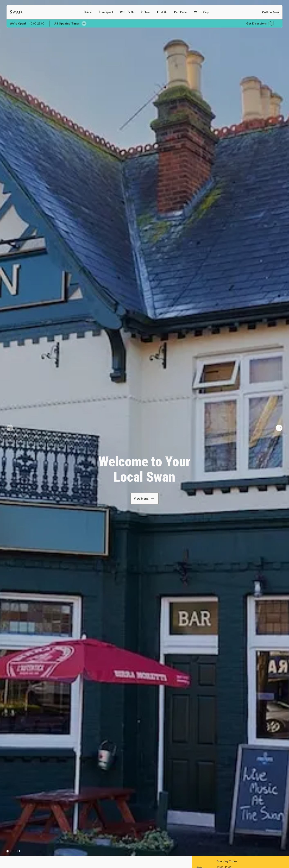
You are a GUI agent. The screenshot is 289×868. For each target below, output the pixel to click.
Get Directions (257, 23)
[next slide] (279, 428)
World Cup (201, 12)
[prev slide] (10, 428)
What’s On (127, 12)
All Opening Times (70, 23)
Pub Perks (181, 12)
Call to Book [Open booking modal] (271, 12)
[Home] (47, 12)
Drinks (88, 12)
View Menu (145, 499)
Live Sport (106, 12)
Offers (146, 12)
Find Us (162, 12)
